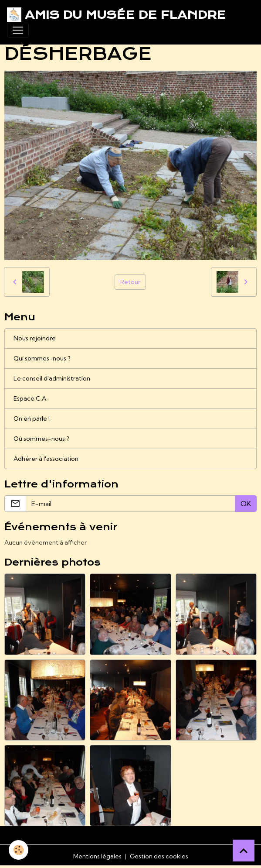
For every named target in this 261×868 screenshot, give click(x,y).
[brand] (116, 15)
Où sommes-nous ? (41, 439)
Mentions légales (97, 856)
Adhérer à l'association (46, 459)
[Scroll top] (244, 851)
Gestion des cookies (159, 856)
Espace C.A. (31, 398)
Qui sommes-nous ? (42, 358)
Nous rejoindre (35, 338)
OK (246, 504)
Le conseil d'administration (52, 378)
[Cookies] (19, 850)
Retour (130, 282)
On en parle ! (32, 419)
